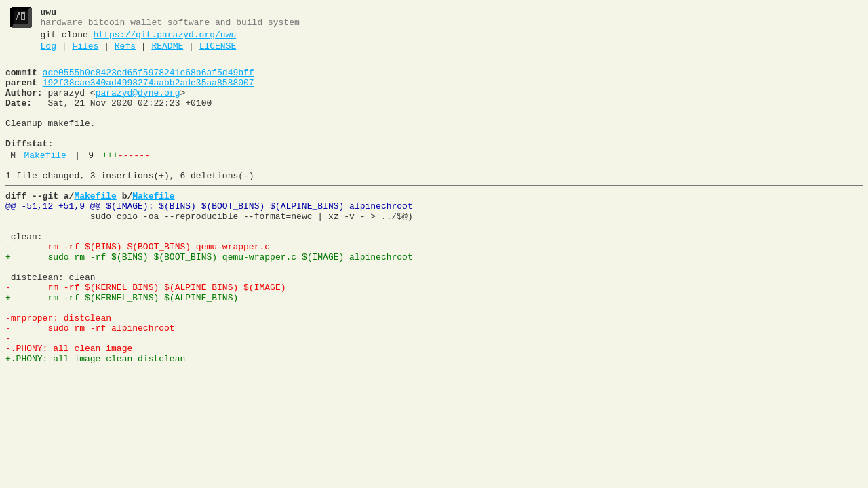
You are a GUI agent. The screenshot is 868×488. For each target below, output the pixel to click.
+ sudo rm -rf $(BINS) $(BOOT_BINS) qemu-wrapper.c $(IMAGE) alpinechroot (209, 298)
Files (85, 52)
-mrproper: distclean (58, 371)
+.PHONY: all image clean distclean (95, 420)
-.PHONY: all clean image (69, 407)
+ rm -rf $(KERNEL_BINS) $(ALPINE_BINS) (122, 346)
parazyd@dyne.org (138, 105)
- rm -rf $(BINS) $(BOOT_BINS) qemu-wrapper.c (138, 285)
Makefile (45, 180)
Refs (125, 52)
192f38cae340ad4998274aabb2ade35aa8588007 (149, 93)
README (167, 52)
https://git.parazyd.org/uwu (165, 39)
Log (48, 52)
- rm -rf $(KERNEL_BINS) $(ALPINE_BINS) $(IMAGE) (145, 334)
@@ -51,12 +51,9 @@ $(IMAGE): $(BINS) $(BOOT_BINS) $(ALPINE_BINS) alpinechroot (209, 237)
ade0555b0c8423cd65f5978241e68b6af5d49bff (149, 81)
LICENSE (218, 52)
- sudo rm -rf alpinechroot (90, 383)
